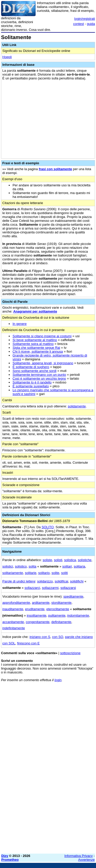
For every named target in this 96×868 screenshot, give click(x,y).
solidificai (62, 581)
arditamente (41, 603)
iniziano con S (40, 637)
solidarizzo (45, 581)
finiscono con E (28, 643)
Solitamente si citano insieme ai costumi (42, 336)
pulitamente (57, 615)
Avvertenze (86, 860)
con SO (57, 637)
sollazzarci (32, 588)
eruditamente (35, 609)
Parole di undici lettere (19, 581)
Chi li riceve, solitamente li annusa (38, 351)
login (58, 680)
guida (91, 24)
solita (33, 566)
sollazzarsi (68, 588)
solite (55, 573)
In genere (20, 324)
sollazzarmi (50, 588)
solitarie (31, 573)
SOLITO (47, 527)
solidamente (77, 406)
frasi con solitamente (55, 169)
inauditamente (13, 609)
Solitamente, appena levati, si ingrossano (43, 363)
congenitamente (38, 622)
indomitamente (78, 615)
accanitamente (13, 622)
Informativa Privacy (79, 856)
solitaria (79, 566)
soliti (65, 573)
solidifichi (77, 581)
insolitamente (36, 615)
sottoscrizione (70, 653)
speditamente (73, 596)
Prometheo (10, 860)
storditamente (62, 603)
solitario (44, 573)
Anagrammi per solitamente (35, 311)
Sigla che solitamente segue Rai (36, 348)
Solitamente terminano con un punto (39, 375)
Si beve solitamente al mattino (35, 340)
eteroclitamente (58, 609)
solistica (70, 560)
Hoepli (7, 57)
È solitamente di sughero (31, 367)
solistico (21, 566)
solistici (8, 566)
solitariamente (13, 573)
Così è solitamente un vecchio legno (39, 378)
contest (79, 24)
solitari (67, 566)
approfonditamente (16, 603)
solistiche (85, 560)
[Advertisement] (48, 802)
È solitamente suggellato (31, 386)
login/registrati (85, 19)
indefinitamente (14, 628)
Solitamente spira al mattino (33, 344)
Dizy (5, 856)
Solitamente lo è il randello (32, 382)
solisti (58, 560)
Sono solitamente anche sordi (34, 371)
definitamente (61, 622)
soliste (47, 560)
